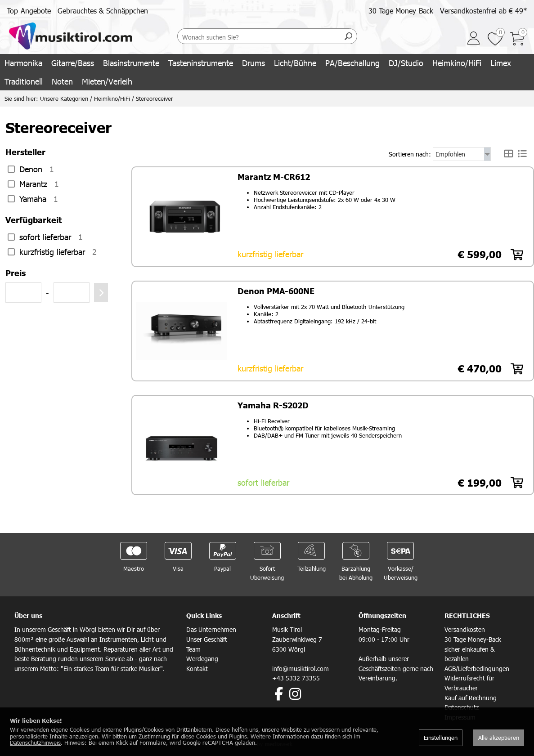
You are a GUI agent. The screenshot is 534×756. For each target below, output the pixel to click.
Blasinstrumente (131, 63)
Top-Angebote (29, 11)
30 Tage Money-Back (401, 11)
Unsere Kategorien (64, 98)
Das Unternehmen (211, 628)
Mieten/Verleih (107, 81)
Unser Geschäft (207, 638)
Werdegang (202, 657)
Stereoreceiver (155, 98)
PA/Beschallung (352, 63)
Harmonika (23, 63)
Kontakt (197, 667)
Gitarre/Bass (73, 63)
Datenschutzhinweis (35, 743)
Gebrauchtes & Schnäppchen (103, 11)
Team (193, 648)
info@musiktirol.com (301, 667)
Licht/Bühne (295, 63)
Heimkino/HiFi (457, 63)
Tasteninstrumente (201, 63)
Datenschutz (462, 706)
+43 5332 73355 (296, 677)
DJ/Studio (406, 63)
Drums (254, 63)
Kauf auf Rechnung (471, 696)
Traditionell (24, 81)
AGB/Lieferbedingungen (477, 667)
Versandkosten (465, 628)
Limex (501, 63)
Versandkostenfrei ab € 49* (484, 11)
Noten (62, 81)
